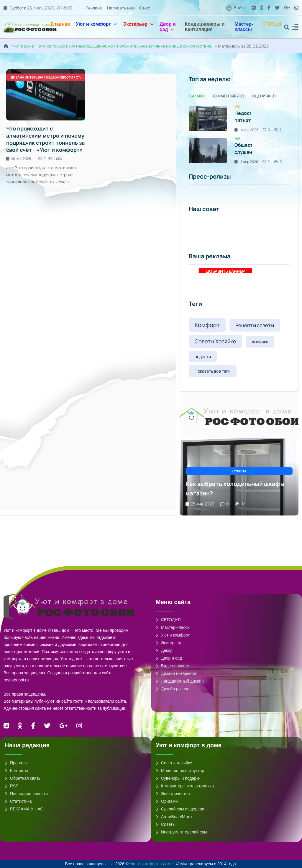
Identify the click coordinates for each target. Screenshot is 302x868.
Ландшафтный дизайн (180, 681)
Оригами (167, 801)
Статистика (18, 801)
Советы (166, 824)
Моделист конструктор (180, 771)
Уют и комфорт (96, 24)
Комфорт (207, 325)
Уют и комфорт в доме (152, 864)
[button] (295, 28)
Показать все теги (213, 371)
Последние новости (26, 794)
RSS (12, 786)
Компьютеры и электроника (185, 786)
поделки (203, 356)
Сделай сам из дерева (180, 809)
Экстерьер (138, 24)
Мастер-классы (244, 27)
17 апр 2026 (246, 162)
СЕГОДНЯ (168, 620)
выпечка (260, 342)
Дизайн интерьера (176, 673)
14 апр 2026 (246, 130)
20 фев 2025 (19, 159)
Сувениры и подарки (178, 778)
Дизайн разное (173, 689)
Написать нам (121, 8)
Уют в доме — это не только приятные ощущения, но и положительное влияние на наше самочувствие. (112, 46)
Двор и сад (168, 27)
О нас (145, 8)
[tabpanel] (239, 134)
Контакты (16, 771)
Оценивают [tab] (264, 96)
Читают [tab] (197, 96)
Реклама (94, 8)
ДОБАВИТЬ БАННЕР (225, 271)
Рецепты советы (255, 325)
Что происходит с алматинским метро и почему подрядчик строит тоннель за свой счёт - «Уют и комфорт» (45, 139)
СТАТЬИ (272, 24)
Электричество (173, 794)
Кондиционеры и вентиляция (205, 27)
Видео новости (173, 666)
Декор (164, 650)
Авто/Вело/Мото (174, 817)
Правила (16, 763)
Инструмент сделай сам (181, 832)
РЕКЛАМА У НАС (24, 809)
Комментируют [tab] (228, 96)
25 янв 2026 (200, 504)
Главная (60, 24)
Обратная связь (23, 778)
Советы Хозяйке (215, 341)
